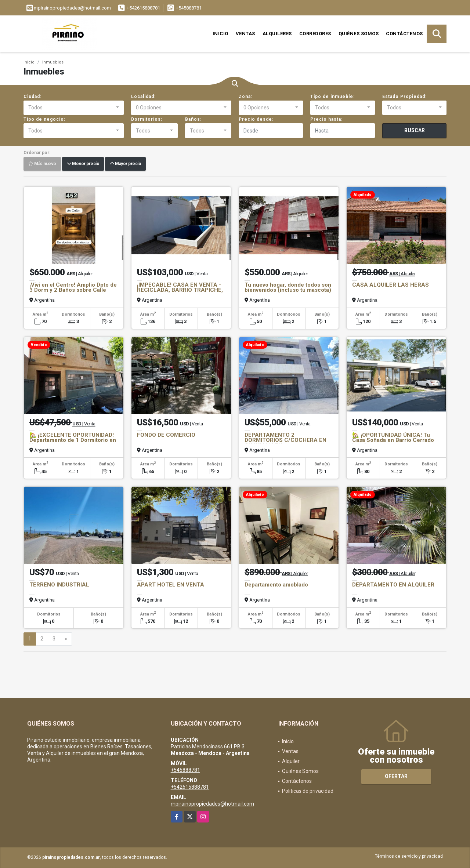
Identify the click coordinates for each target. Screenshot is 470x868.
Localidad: (143, 97)
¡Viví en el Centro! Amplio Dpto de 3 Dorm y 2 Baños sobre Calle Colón (73, 290)
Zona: (245, 97)
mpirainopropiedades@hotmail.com (212, 804)
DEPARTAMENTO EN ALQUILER (393, 585)
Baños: (193, 119)
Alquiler (291, 761)
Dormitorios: (147, 119)
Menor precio (83, 164)
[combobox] (74, 108)
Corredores (315, 34)
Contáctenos (404, 34)
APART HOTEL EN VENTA (171, 585)
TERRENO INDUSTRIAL (59, 585)
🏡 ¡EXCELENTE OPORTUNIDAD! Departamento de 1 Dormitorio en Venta (73, 440)
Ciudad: (32, 97)
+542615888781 (143, 8)
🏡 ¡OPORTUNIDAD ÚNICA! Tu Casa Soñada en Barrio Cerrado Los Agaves (393, 440)
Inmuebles (53, 62)
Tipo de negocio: (44, 119)
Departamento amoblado (276, 585)
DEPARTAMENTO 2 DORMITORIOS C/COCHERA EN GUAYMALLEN (285, 440)
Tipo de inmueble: (332, 97)
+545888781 (189, 8)
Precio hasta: (326, 119)
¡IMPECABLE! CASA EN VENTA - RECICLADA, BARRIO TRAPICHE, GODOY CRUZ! (180, 290)
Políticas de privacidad (308, 791)
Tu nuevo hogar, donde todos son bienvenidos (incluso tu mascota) (288, 287)
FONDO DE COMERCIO (166, 435)
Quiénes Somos (359, 34)
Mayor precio (125, 164)
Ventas (245, 34)
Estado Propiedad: (404, 97)
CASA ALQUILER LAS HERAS (391, 285)
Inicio (220, 34)
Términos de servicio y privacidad (409, 856)
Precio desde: (256, 119)
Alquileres (277, 34)
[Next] (66, 639)
